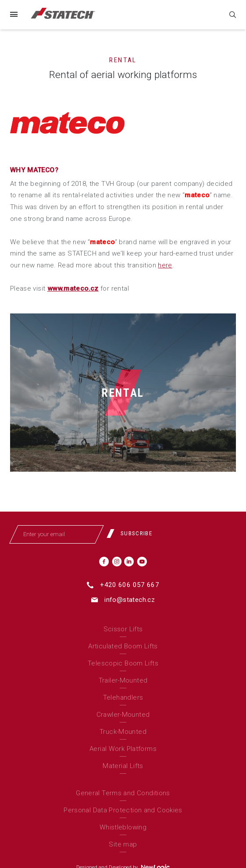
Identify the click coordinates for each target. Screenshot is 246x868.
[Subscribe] (133, 534)
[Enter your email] (57, 534)
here (165, 265)
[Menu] (14, 14)
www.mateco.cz (73, 288)
